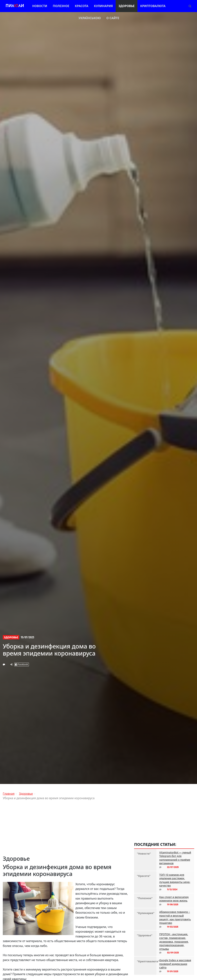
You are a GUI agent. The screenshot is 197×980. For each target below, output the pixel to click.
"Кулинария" (145, 913)
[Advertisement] (66, 829)
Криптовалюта (153, 6)
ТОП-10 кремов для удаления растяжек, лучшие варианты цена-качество (175, 880)
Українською (90, 18)
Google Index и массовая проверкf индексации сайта (175, 964)
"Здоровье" (145, 935)
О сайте (113, 18)
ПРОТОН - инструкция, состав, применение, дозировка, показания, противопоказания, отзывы (174, 941)
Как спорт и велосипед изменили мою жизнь (174, 899)
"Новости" (144, 854)
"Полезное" (145, 898)
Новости (40, 6)
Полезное (61, 6)
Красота (82, 6)
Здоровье (127, 6)
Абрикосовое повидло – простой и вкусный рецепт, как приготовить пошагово (175, 917)
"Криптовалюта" (145, 961)
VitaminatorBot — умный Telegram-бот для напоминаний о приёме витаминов (175, 858)
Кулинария (103, 6)
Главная (9, 794)
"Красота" (144, 876)
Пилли (15, 6)
